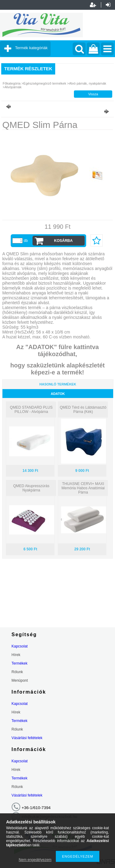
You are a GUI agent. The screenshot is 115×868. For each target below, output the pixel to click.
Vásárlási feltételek (27, 738)
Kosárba (63, 241)
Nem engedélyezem (35, 860)
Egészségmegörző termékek (45, 83)
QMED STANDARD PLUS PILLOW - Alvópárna (31, 410)
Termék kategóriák (31, 48)
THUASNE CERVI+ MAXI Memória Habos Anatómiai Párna (83, 488)
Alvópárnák (13, 87)
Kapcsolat (20, 646)
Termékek (20, 663)
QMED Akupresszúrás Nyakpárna (31, 488)
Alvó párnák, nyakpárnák (88, 83)
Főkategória (12, 83)
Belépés (108, 5)
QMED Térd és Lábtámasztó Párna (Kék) (83, 410)
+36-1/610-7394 (36, 808)
